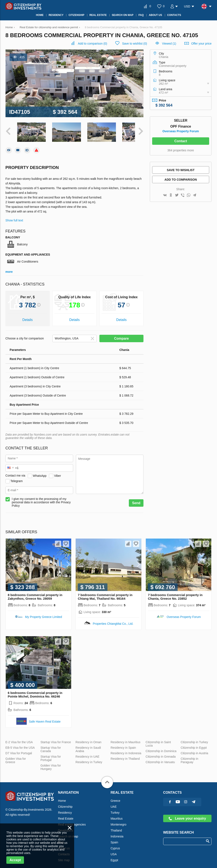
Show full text (14, 217)
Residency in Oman (88, 739)
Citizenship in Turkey (194, 739)
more (9, 269)
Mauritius (117, 815)
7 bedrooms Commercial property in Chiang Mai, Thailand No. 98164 (105, 594)
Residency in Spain (123, 744)
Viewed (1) (169, 44)
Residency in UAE (87, 753)
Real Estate (66, 815)
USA (114, 851)
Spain (114, 839)
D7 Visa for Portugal (19, 750)
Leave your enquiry (187, 815)
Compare (121, 335)
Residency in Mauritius (126, 739)
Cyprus (115, 845)
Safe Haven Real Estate (45, 718)
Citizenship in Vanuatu (160, 759)
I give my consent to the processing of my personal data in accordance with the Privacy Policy (41, 499)
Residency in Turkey (89, 759)
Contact (181, 141)
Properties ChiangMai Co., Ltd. (113, 620)
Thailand (116, 827)
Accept (15, 860)
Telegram (17, 478)
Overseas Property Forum (181, 131)
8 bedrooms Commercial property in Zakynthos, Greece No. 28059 (35, 594)
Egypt (114, 857)
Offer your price (201, 44)
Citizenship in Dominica (161, 748)
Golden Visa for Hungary (51, 764)
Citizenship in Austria (194, 750)
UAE (114, 803)
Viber (57, 472)
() (93, 44)
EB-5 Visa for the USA (20, 744)
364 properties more (181, 150)
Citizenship (65, 803)
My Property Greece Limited (43, 614)
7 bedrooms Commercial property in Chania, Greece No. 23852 (175, 594)
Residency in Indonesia (126, 750)
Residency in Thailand (125, 755)
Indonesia (117, 833)
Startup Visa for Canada (51, 746)
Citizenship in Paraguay (189, 757)
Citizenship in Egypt (194, 744)
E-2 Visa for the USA (19, 739)
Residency (65, 809)
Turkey (115, 809)
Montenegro (119, 821)
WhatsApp (40, 472)
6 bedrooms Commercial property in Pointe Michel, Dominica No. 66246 (35, 691)
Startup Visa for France (56, 739)
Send (136, 500)
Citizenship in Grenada (161, 753)
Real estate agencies (72, 821)
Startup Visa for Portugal (51, 755)
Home (62, 797)
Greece (115, 797)
